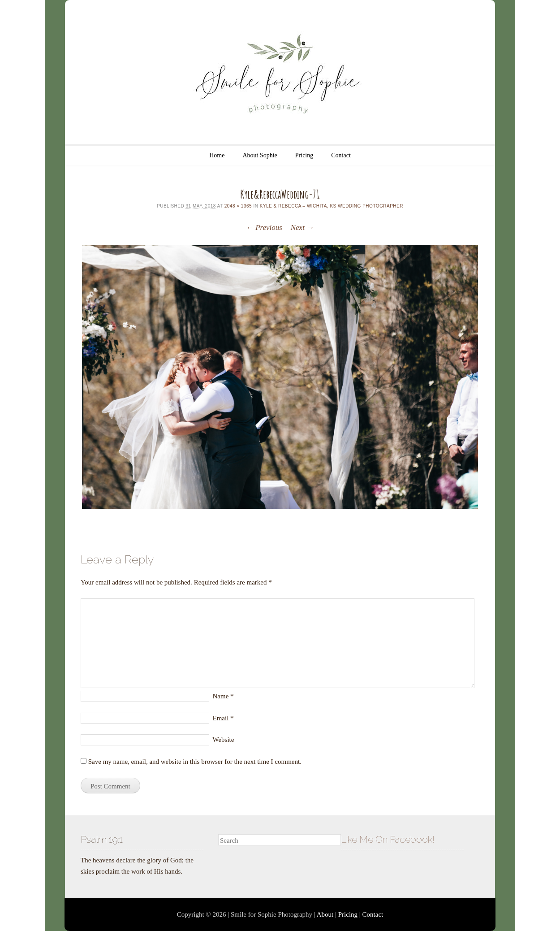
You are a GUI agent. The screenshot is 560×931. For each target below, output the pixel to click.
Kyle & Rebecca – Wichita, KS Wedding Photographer (332, 206)
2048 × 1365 (238, 206)
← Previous (264, 227)
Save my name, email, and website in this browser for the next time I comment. (195, 762)
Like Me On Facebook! (388, 839)
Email (223, 718)
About (325, 914)
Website (224, 740)
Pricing (304, 155)
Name (223, 696)
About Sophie (260, 155)
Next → (302, 227)
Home (217, 155)
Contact (341, 155)
